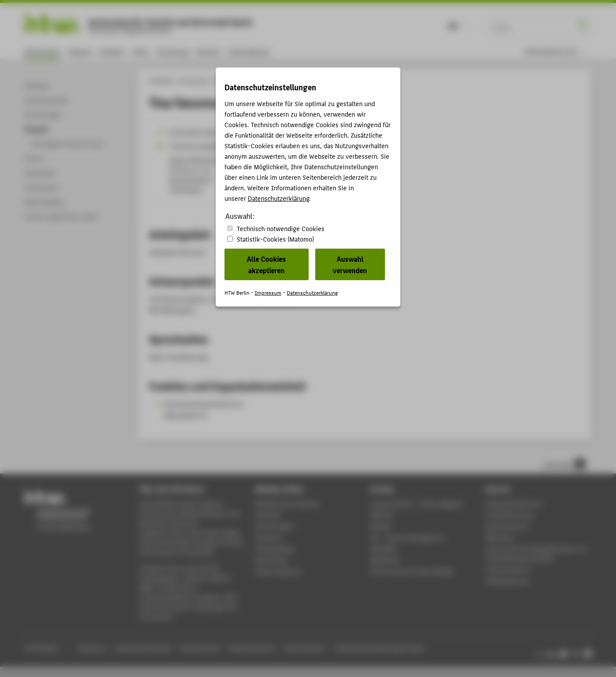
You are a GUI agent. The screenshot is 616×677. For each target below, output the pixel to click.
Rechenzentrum (507, 526)
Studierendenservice (514, 504)
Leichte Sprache (305, 648)
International (248, 52)
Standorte (269, 537)
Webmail (382, 515)
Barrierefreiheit (200, 648)
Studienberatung (509, 515)
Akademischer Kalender (287, 504)
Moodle (381, 526)
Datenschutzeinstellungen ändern (381, 648)
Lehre (141, 52)
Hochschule (42, 52)
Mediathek (385, 560)
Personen (226, 81)
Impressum (92, 648)
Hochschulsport (508, 569)
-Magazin (417, 504)
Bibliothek (500, 537)
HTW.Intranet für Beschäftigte (412, 571)
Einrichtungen (275, 526)
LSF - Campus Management (408, 537)
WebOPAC (384, 549)
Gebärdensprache (252, 648)
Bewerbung (271, 560)
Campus (80, 52)
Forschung (173, 52)
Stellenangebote (278, 571)
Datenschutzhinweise (143, 648)
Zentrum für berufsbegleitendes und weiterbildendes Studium (536, 554)
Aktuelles (268, 515)
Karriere (208, 52)
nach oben (564, 464)
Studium (112, 52)
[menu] (556, 52)
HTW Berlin (162, 81)
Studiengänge (274, 549)
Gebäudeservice (508, 581)
